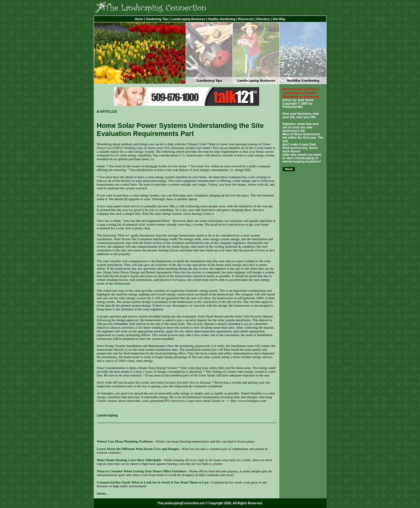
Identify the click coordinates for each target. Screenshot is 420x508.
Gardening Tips (157, 19)
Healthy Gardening (221, 19)
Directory (263, 19)
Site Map (279, 19)
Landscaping (107, 415)
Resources (246, 19)
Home (139, 19)
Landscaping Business (188, 19)
